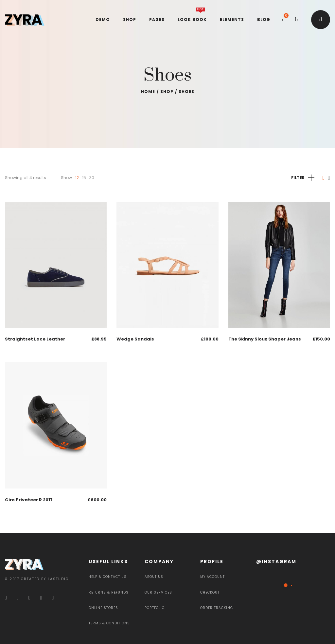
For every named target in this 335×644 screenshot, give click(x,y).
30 (92, 178)
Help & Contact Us (108, 577)
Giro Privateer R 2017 (29, 500)
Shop (167, 92)
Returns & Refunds (109, 592)
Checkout (210, 592)
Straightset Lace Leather (35, 339)
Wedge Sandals (135, 339)
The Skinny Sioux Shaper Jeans (265, 339)
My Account (212, 577)
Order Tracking (217, 608)
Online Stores (103, 608)
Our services (158, 592)
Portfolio (155, 608)
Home (148, 92)
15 (84, 178)
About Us (154, 577)
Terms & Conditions (109, 623)
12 (77, 178)
